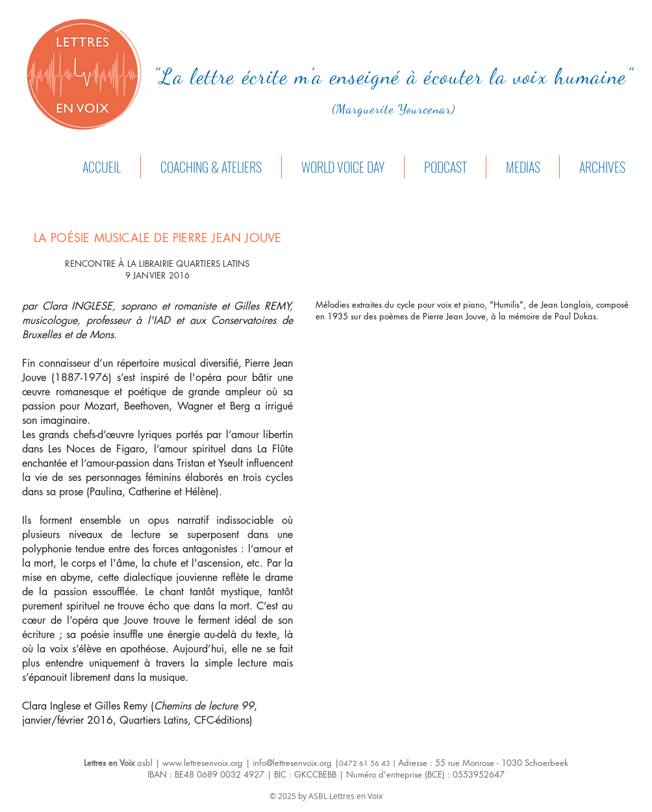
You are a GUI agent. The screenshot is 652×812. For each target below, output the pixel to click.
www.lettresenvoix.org (203, 763)
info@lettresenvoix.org (292, 763)
